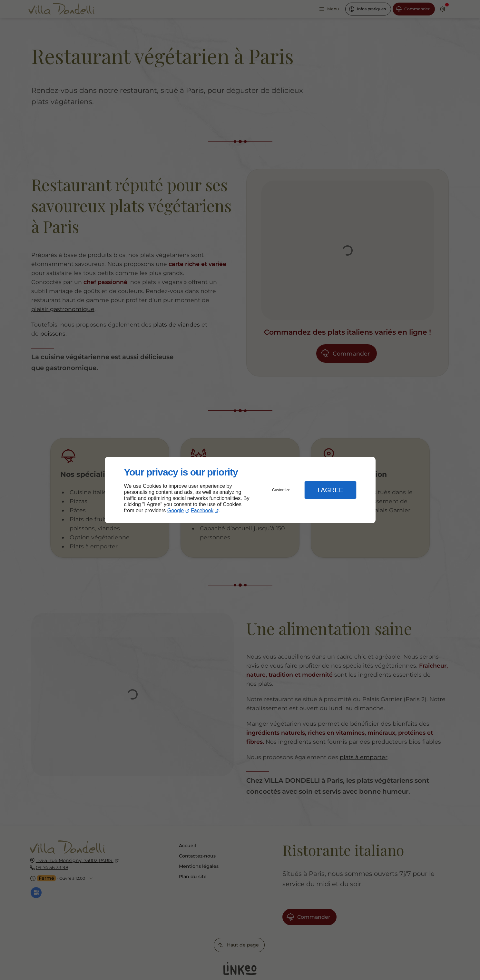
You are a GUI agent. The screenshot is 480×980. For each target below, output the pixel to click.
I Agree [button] (330, 490)
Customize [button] (281, 490)
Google (176, 510)
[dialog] (240, 490)
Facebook (202, 510)
